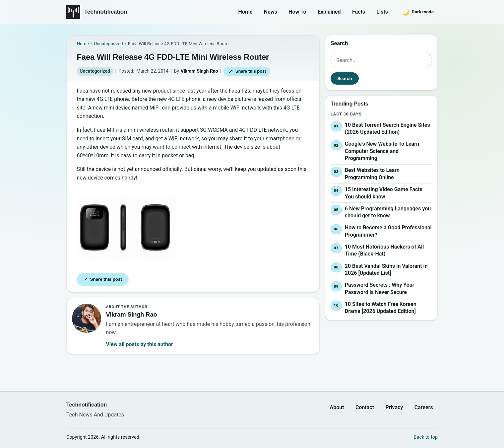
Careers (424, 407)
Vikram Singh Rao (199, 71)
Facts (359, 12)
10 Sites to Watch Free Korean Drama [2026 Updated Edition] (381, 308)
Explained (329, 12)
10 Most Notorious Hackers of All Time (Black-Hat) (384, 250)
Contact (365, 407)
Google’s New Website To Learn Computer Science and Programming (382, 151)
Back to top (426, 437)
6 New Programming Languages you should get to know (388, 212)
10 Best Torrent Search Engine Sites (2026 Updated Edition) (387, 129)
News (271, 12)
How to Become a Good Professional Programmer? (388, 231)
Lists (382, 12)
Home (246, 12)
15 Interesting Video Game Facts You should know (384, 193)
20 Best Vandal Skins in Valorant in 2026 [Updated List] (386, 270)
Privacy (394, 407)
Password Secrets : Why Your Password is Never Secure (380, 289)
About (337, 407)
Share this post (247, 71)
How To (297, 12)
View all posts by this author (139, 344)
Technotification (106, 12)
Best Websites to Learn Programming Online (372, 174)
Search (345, 78)
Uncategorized (95, 71)
